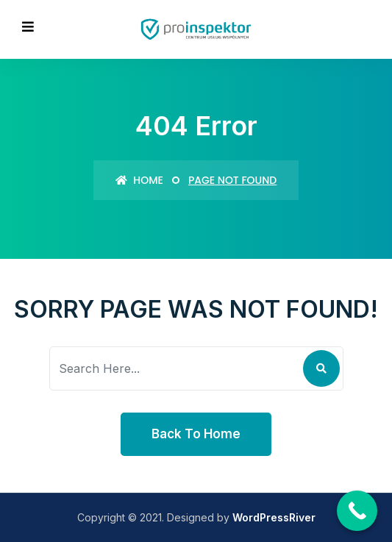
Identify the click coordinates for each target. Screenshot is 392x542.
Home (139, 180)
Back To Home (196, 434)
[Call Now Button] (357, 511)
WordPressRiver (274, 517)
